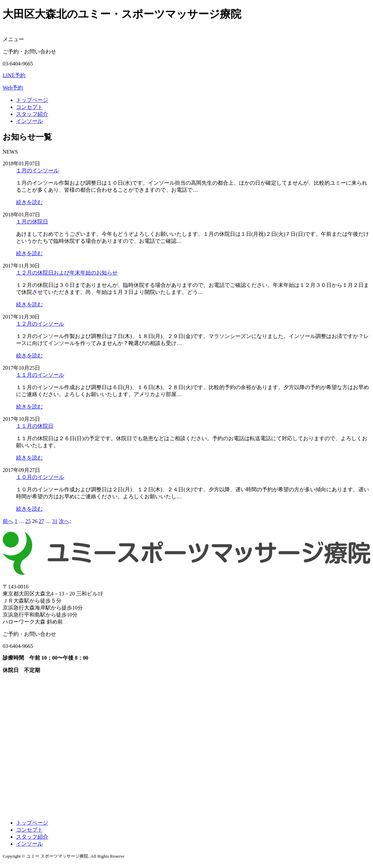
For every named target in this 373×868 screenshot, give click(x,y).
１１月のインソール (40, 375)
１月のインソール (37, 170)
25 (28, 521)
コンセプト (29, 107)
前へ (8, 521)
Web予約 (13, 88)
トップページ (32, 100)
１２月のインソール (40, 324)
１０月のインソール (40, 477)
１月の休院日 (32, 222)
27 (41, 521)
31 (55, 521)
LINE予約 (14, 75)
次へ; (65, 521)
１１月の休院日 (35, 426)
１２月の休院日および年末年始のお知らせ (67, 273)
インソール (29, 121)
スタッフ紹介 (32, 114)
